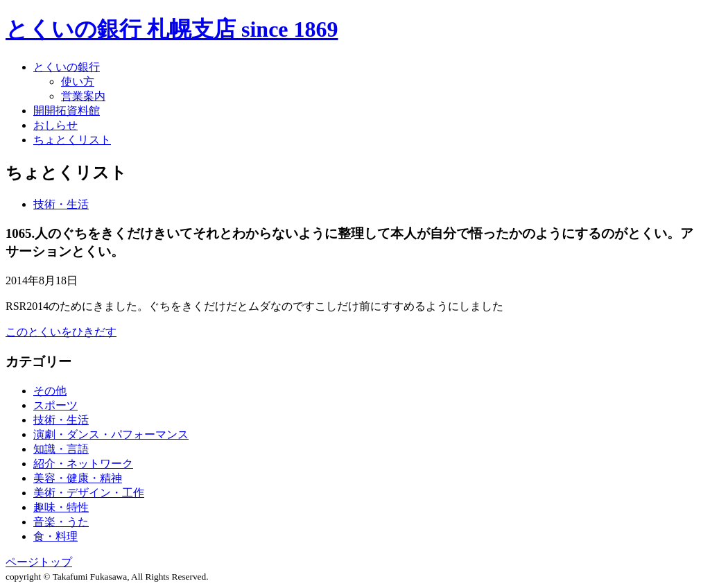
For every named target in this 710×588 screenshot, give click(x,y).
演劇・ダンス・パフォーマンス (111, 434)
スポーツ (55, 405)
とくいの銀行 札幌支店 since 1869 (172, 29)
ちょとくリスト (72, 140)
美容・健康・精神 (78, 478)
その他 (50, 391)
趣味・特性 (61, 507)
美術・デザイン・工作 (89, 493)
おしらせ (55, 125)
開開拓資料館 (67, 111)
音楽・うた (61, 522)
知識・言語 (61, 449)
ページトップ (39, 562)
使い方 (78, 81)
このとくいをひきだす (61, 332)
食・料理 (55, 536)
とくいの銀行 (67, 67)
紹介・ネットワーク (83, 464)
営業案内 (83, 96)
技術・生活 (61, 204)
